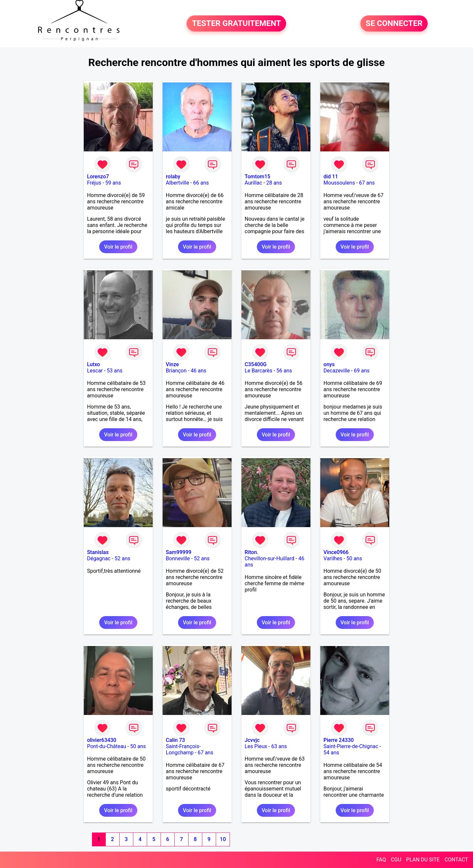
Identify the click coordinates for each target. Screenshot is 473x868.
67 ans (367, 183)
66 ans (201, 183)
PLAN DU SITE (423, 860)
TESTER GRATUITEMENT (236, 24)
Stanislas (98, 552)
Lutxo (94, 364)
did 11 (331, 177)
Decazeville (337, 371)
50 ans (354, 558)
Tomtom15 (258, 177)
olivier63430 (102, 740)
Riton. (252, 552)
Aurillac (253, 183)
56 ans (284, 371)
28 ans (274, 183)
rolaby (173, 177)
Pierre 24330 (339, 740)
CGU (396, 860)
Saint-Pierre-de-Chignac (351, 746)
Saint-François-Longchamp (183, 749)
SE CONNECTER (394, 24)
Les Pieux (256, 746)
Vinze (172, 364)
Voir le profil (118, 247)
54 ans (331, 753)
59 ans (113, 183)
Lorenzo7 (98, 177)
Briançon (176, 371)
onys (329, 364)
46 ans (198, 371)
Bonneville (178, 558)
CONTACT (456, 860)
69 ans (362, 371)
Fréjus (94, 183)
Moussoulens (339, 183)
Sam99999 (179, 552)
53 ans (115, 371)
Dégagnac (99, 558)
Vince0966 (336, 552)
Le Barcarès (259, 371)
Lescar (95, 371)
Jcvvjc (252, 740)
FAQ (381, 860)
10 (223, 839)
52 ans (123, 558)
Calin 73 (175, 740)
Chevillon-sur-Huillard (270, 558)
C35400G (256, 364)
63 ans (279, 746)
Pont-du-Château (107, 746)
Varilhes (333, 558)
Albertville (178, 183)
